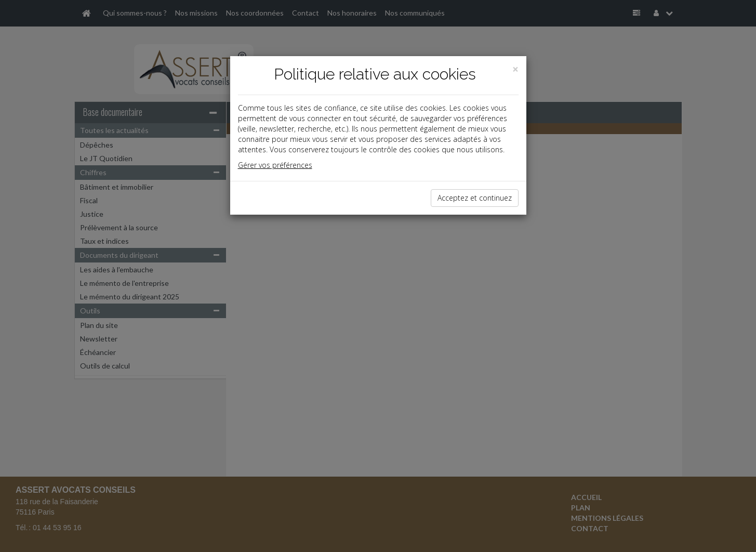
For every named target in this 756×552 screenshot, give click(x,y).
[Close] (515, 69)
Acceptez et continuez (475, 198)
